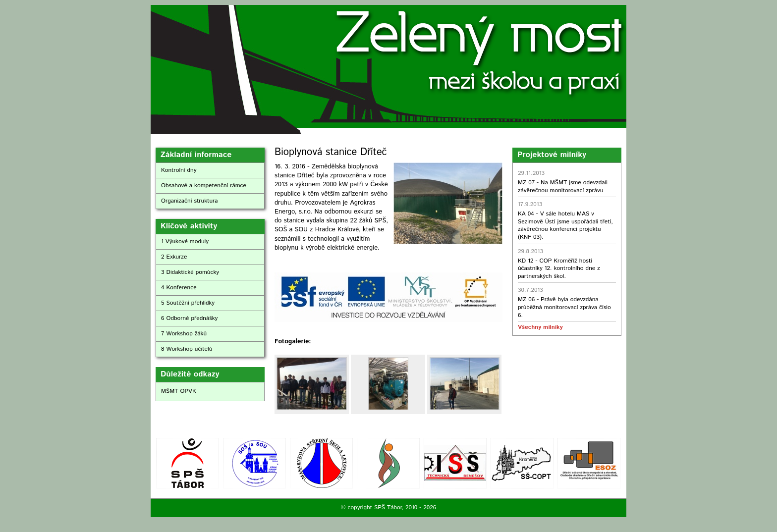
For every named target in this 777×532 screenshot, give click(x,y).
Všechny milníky (540, 327)
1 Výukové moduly (185, 241)
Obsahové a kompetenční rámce (204, 186)
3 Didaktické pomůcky (190, 272)
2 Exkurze (174, 257)
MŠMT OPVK (179, 391)
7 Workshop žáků (184, 334)
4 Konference (179, 288)
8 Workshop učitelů (187, 349)
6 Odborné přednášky (189, 318)
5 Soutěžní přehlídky (188, 303)
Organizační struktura (190, 201)
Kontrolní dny (179, 170)
